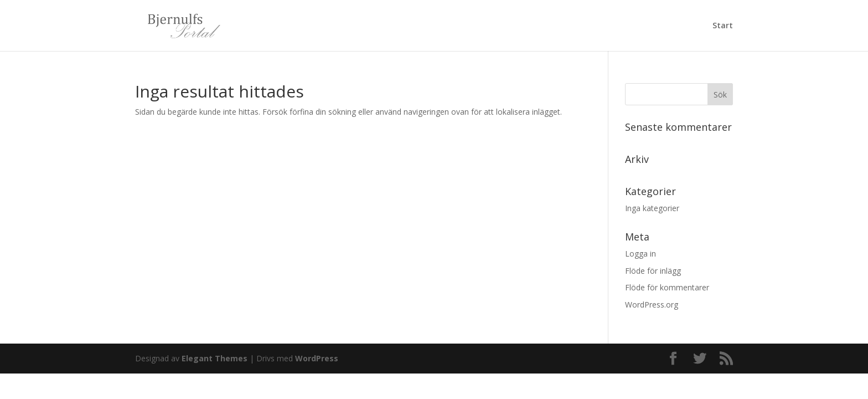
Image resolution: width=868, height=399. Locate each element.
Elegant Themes (215, 358)
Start (723, 26)
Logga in (640, 254)
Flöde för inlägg (653, 271)
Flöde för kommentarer (667, 287)
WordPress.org (652, 305)
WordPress (317, 358)
